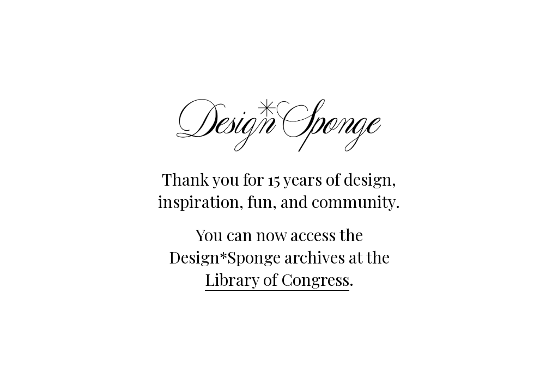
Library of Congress (277, 279)
